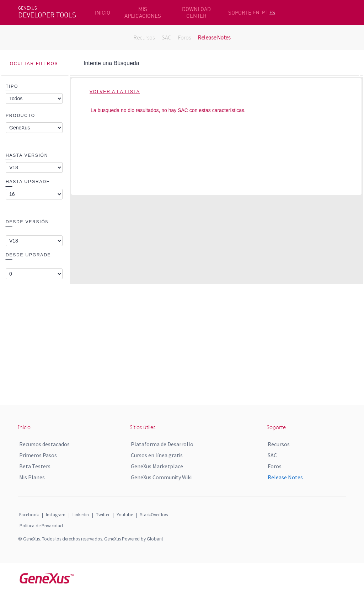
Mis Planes (32, 477)
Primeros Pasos (38, 455)
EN (256, 12)
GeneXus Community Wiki (161, 477)
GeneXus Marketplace (157, 466)
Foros (184, 37)
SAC (166, 37)
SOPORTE (240, 13)
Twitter (103, 515)
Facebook (29, 515)
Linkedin (81, 515)
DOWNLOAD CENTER (196, 12)
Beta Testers (35, 466)
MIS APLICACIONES (143, 12)
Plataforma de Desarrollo (162, 444)
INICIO (103, 13)
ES (272, 12)
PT (265, 12)
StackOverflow (154, 515)
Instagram (56, 515)
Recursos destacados (44, 444)
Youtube (125, 515)
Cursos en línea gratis (157, 455)
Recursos (144, 37)
